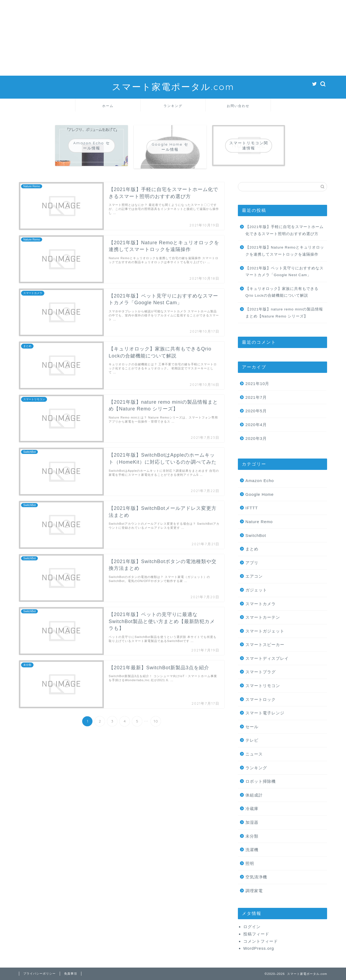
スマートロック (261, 699)
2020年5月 (256, 411)
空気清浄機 (256, 877)
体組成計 (254, 795)
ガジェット (256, 590)
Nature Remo (259, 522)
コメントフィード (261, 941)
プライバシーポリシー (39, 974)
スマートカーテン (263, 617)
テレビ (252, 740)
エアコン (254, 576)
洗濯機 (252, 850)
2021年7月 (256, 397)
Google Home (260, 494)
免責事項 (71, 974)
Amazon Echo (260, 481)
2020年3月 (256, 438)
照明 (250, 863)
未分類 (252, 836)
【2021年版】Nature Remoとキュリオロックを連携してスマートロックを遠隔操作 (285, 251)
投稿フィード (256, 934)
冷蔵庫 (252, 809)
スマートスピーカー (265, 645)
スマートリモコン (263, 686)
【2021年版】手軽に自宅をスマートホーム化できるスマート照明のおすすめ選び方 (285, 230)
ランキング (173, 106)
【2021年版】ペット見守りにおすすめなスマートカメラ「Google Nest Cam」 (285, 272)
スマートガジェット (265, 631)
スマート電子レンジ (265, 713)
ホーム (108, 106)
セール (252, 727)
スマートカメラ (261, 604)
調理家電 (254, 891)
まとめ (252, 549)
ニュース (254, 754)
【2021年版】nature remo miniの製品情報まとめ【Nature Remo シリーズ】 (284, 313)
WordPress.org (259, 948)
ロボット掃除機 (261, 781)
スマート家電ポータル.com (173, 87)
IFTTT (252, 508)
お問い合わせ (238, 106)
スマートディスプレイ (267, 658)
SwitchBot (256, 535)
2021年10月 (257, 384)
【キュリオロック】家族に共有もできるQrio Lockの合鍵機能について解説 (282, 292)
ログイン (252, 927)
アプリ (252, 563)
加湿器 (252, 822)
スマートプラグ (261, 672)
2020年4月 (256, 425)
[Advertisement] (162, 38)
